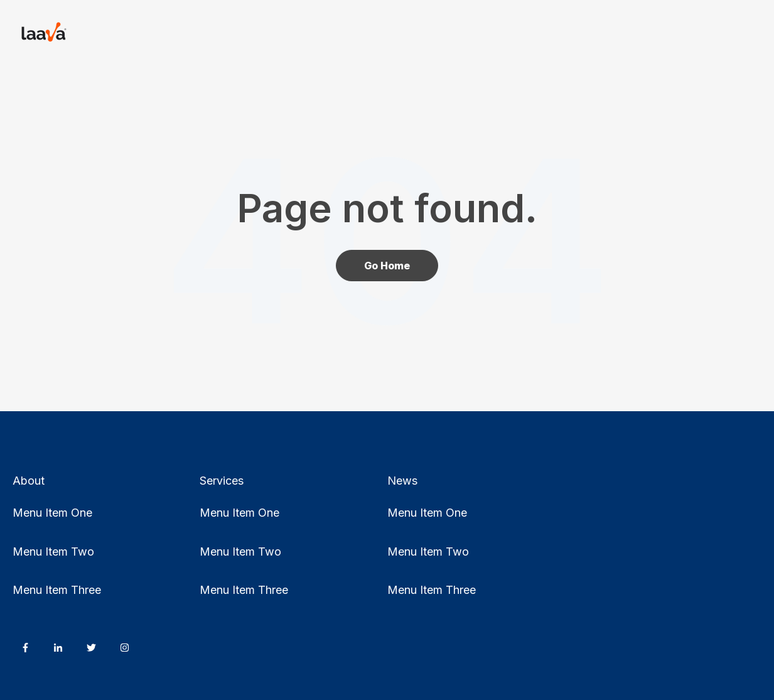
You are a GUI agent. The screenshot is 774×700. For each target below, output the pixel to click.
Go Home (387, 266)
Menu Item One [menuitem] (52, 513)
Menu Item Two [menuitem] (53, 552)
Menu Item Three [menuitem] (57, 590)
